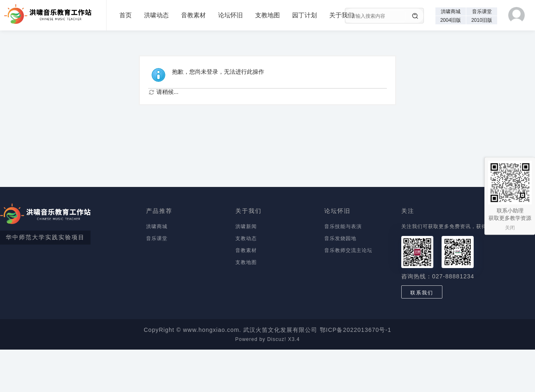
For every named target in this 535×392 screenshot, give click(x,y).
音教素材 (193, 15)
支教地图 (267, 15)
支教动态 (246, 238)
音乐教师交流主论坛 (348, 250)
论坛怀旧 (230, 15)
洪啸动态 (156, 15)
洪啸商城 (451, 12)
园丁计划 (305, 15)
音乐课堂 (482, 12)
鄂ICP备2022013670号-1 (356, 330)
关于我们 (342, 15)
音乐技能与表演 (343, 226)
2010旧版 (482, 20)
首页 (126, 15)
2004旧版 (451, 20)
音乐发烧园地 (340, 238)
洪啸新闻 (246, 226)
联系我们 (422, 293)
